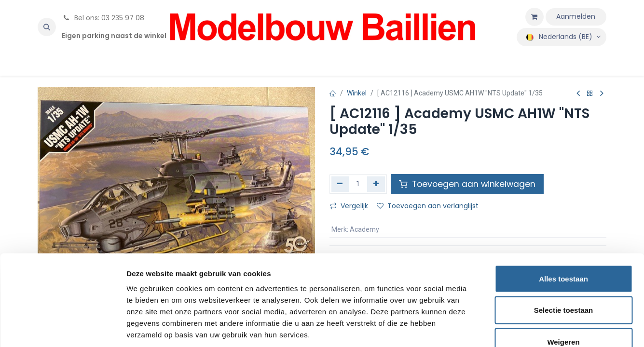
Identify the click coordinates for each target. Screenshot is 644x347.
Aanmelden (576, 16)
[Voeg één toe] (376, 184)
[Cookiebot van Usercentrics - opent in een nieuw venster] (62, 328)
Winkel (357, 93)
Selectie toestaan (564, 252)
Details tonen (521, 328)
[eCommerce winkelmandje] (534, 17)
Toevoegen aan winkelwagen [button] (467, 184)
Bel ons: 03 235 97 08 (103, 18)
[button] (47, 27)
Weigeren (563, 284)
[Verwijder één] (340, 184)
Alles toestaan (563, 220)
